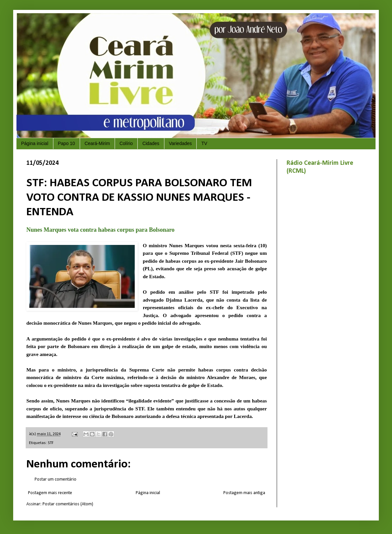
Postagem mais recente (50, 493)
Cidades (151, 143)
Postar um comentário (56, 479)
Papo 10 (67, 143)
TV (204, 143)
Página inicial (35, 143)
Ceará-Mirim (97, 143)
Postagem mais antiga (244, 493)
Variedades (181, 143)
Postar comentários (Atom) (68, 504)
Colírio (126, 143)
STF (51, 443)
